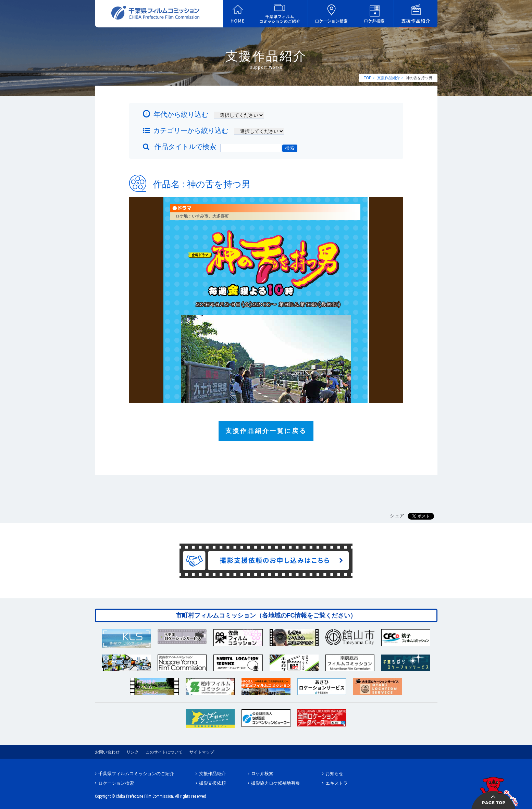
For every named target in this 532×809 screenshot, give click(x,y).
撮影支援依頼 (212, 783)
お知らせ (334, 774)
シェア (397, 515)
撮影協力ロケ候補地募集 (276, 783)
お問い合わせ (107, 752)
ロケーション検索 (116, 783)
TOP (368, 78)
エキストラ (337, 783)
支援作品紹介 (388, 78)
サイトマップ (202, 752)
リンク (133, 752)
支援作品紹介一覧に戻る (266, 431)
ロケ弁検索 (262, 774)
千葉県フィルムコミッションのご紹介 (136, 774)
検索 (290, 148)
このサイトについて (164, 752)
